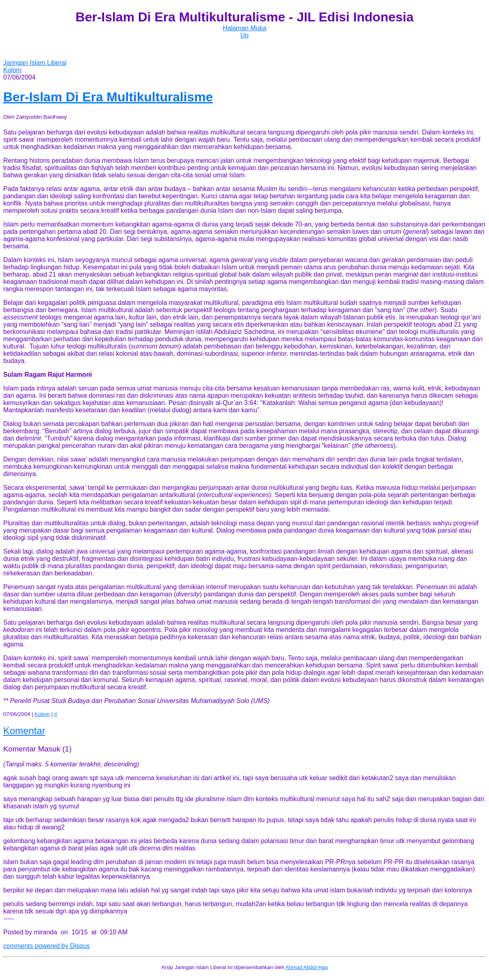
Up (244, 35)
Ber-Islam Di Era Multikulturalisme (108, 97)
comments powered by (46, 946)
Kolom (12, 70)
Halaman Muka (245, 28)
